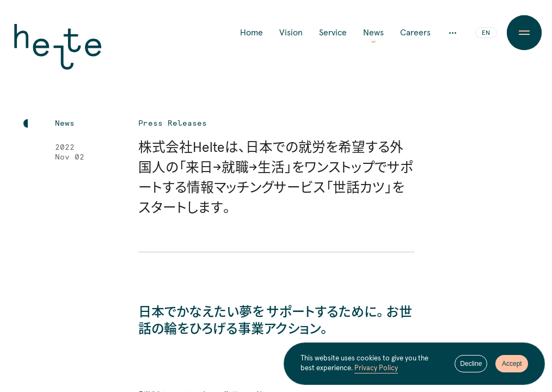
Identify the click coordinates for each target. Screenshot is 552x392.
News (373, 33)
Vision (291, 33)
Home (252, 33)
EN (486, 33)
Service (333, 33)
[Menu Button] (525, 33)
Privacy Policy (376, 369)
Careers (415, 33)
